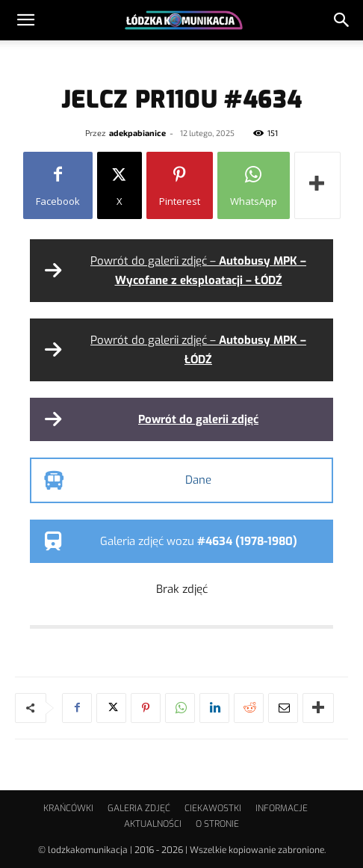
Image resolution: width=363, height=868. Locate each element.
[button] (25, 20)
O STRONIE (217, 824)
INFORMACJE (282, 808)
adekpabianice (137, 133)
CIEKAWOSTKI (213, 808)
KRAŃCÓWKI (68, 808)
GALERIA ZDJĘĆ (139, 808)
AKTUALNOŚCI (153, 824)
